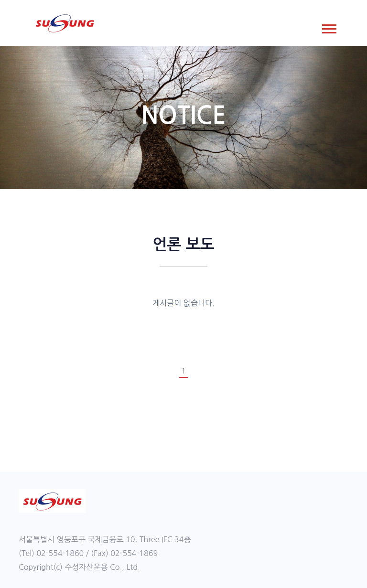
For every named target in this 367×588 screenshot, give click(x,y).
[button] (329, 27)
